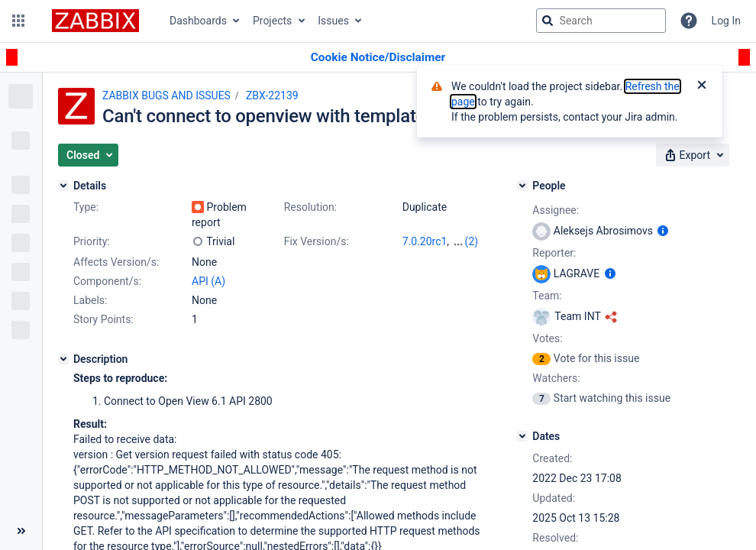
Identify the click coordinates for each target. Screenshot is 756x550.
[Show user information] (663, 231)
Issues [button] (333, 21)
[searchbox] (601, 21)
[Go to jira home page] (95, 21)
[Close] (702, 86)
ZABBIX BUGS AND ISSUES (166, 95)
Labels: (90, 300)
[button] (18, 21)
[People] (522, 186)
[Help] (689, 21)
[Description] (63, 359)
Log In (726, 21)
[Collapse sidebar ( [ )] (21, 531)
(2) (472, 241)
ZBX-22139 (272, 95)
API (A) (208, 281)
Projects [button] (272, 21)
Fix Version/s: (317, 241)
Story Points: (103, 319)
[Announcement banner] (378, 58)
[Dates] (522, 436)
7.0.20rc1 (425, 241)
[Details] (63, 186)
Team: (547, 296)
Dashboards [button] (198, 21)
